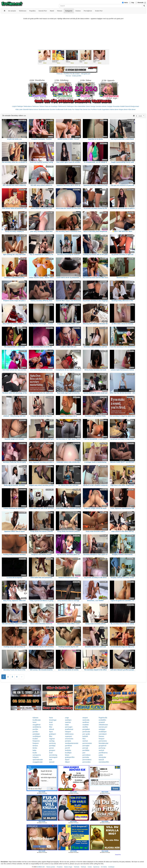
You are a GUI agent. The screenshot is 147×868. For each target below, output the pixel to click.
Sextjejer (110, 106)
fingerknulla (103, 718)
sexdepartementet (72, 743)
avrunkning (53, 755)
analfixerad (69, 729)
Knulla (99, 109)
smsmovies (69, 739)
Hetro (126, 3)
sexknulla (86, 720)
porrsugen (69, 727)
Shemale (141, 3)
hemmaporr (53, 757)
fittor (51, 727)
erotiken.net (41, 867)
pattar (101, 755)
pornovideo (87, 762)
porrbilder (86, 750)
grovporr (52, 750)
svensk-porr (103, 727)
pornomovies (87, 743)
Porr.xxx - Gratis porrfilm (74, 76)
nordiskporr (37, 736)
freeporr (102, 739)
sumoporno (37, 755)
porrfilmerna (103, 753)
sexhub (85, 741)
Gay (133, 3)
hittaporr (68, 732)
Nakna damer (114, 109)
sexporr (85, 718)
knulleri (35, 739)
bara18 (101, 760)
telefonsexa (69, 734)
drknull (51, 729)
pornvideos (86, 755)
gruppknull (103, 746)
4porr (51, 732)
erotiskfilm (102, 720)
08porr (67, 762)
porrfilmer (69, 746)
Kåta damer (132, 109)
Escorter (52, 109)
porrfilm (35, 729)
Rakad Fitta (79, 109)
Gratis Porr (71, 109)
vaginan (52, 739)
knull (51, 722)
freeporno (36, 741)
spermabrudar (38, 760)
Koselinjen (54, 106)
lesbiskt (85, 736)
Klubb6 (122, 106)
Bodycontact (135, 106)
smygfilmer (37, 725)
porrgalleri (86, 729)
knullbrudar (37, 720)
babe (34, 750)
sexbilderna (37, 727)
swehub (68, 722)
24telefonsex (103, 725)
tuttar (67, 725)
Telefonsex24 (62, 106)
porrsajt (85, 748)
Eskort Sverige (91, 106)
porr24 (67, 748)
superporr (69, 736)
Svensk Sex (87, 109)
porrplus (68, 741)
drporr (67, 760)
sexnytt (52, 762)
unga (67, 718)
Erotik (66, 109)
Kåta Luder (19, 109)
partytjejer (36, 734)
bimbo (35, 748)
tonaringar (53, 720)
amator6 (102, 722)
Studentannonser (44, 109)
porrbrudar (86, 732)
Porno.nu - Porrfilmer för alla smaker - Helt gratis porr (73, 74)
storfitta (85, 727)
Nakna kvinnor (34, 109)
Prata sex (48, 106)
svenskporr (103, 734)
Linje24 (14, 106)
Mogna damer (123, 109)
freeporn (36, 743)
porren (51, 748)
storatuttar (102, 757)
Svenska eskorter (101, 106)
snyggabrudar (38, 762)
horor (51, 718)
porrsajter (86, 746)
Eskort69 (26, 109)
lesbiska (68, 750)
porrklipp (52, 746)
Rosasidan (116, 106)
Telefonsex (36, 106)
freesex (101, 736)
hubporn (36, 757)
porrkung (52, 743)
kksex (67, 755)
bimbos (35, 746)
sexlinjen (68, 720)
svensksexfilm (104, 762)
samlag (52, 741)
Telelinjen (20, 106)
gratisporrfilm (70, 757)
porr (84, 753)
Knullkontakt (59, 109)
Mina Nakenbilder (80, 106)
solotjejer (102, 729)
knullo (35, 753)
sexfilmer (86, 722)
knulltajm (68, 753)
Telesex (42, 106)
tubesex (35, 718)
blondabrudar (104, 743)
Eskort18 (128, 106)
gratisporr (53, 734)
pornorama (103, 741)
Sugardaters (106, 109)
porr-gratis (86, 734)
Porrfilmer (94, 109)
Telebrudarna (28, 106)
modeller (86, 725)
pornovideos (87, 760)
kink (50, 760)
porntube (86, 757)
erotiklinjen (103, 732)
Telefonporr (70, 106)
